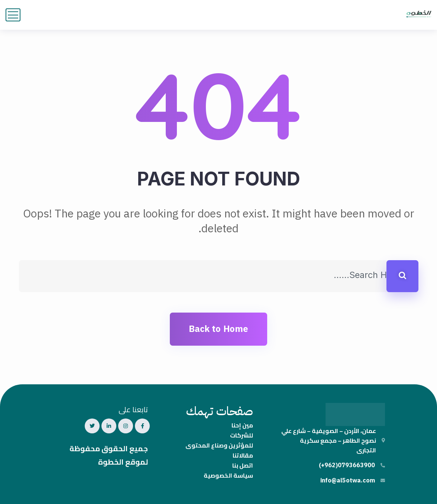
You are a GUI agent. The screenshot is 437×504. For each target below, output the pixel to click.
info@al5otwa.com (348, 481)
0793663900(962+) (347, 465)
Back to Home (218, 329)
